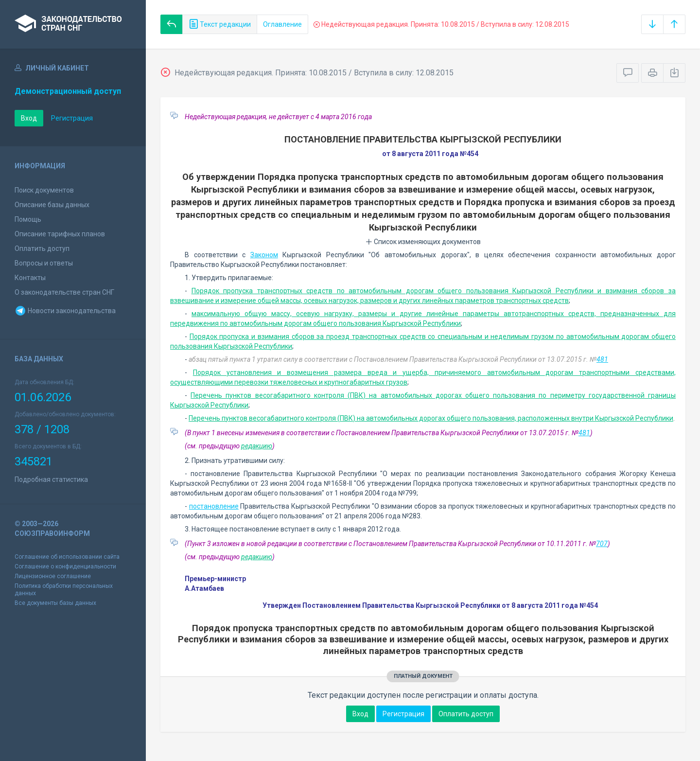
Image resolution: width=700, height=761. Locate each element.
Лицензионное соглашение (53, 576)
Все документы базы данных (55, 603)
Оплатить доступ (42, 248)
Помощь (28, 219)
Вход (29, 118)
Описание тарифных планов (60, 234)
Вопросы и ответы (44, 263)
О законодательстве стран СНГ (64, 292)
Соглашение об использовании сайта (67, 557)
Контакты (30, 278)
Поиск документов (44, 190)
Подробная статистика (51, 479)
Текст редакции (220, 24)
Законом (264, 255)
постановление (214, 506)
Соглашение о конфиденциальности (65, 566)
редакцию (257, 446)
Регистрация (72, 118)
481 (602, 359)
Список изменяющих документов (423, 242)
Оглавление (282, 24)
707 (602, 544)
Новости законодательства (65, 311)
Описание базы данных (52, 205)
